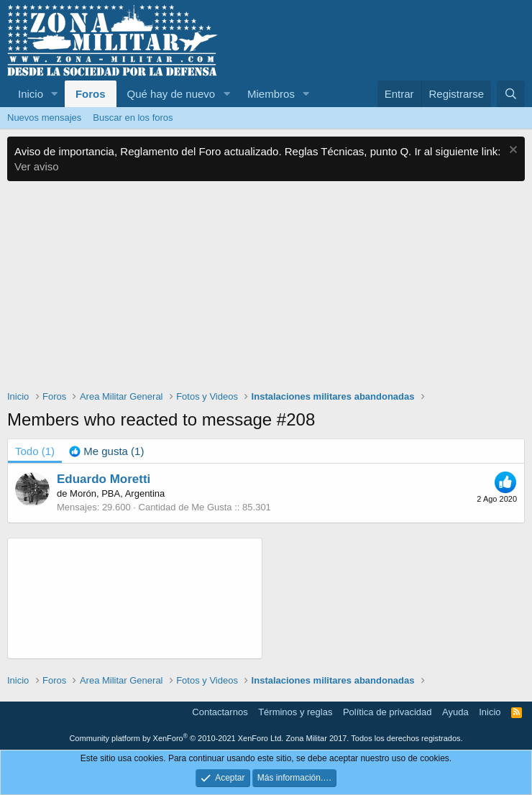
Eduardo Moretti (104, 479)
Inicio (31, 94)
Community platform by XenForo (176, 738)
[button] (55, 94)
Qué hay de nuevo (171, 94)
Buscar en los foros (133, 118)
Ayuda (455, 712)
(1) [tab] (35, 451)
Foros (91, 94)
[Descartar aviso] (512, 151)
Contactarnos (220, 712)
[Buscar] (511, 94)
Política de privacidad (387, 712)
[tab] (106, 451)
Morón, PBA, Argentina (117, 493)
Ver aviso (37, 166)
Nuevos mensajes (44, 118)
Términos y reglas (295, 712)
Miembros (271, 94)
